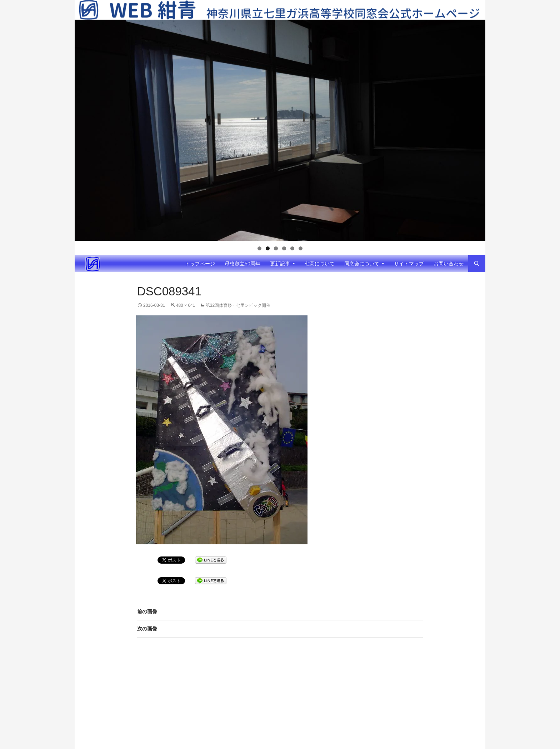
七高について (320, 264)
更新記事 (280, 264)
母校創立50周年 (242, 264)
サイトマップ (409, 264)
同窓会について (362, 264)
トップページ (200, 264)
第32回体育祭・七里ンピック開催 (238, 305)
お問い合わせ (449, 264)
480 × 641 (186, 305)
